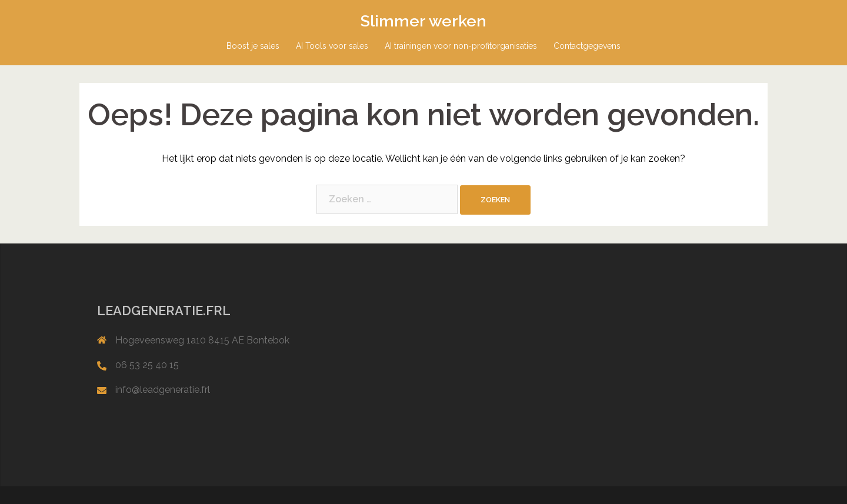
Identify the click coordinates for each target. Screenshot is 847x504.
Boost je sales (253, 46)
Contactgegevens (587, 46)
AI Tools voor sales (332, 46)
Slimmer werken (423, 21)
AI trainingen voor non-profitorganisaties (461, 46)
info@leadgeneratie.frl (163, 390)
